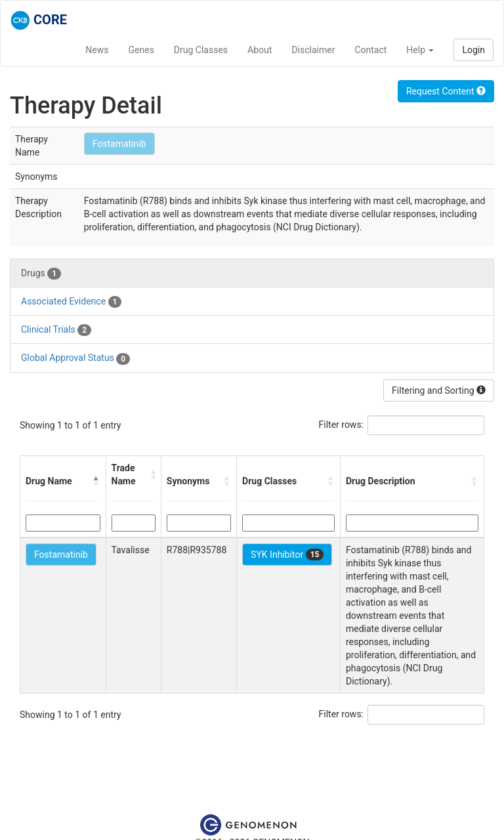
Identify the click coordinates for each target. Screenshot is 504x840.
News (97, 50)
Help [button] (420, 50)
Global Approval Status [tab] (75, 358)
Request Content (446, 91)
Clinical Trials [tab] (56, 330)
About (260, 50)
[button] (96, 481)
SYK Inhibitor (287, 555)
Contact (370, 50)
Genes (141, 50)
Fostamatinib (119, 144)
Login (473, 50)
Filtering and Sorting (439, 390)
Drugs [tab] (41, 274)
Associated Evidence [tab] (71, 302)
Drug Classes (201, 50)
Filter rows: (342, 425)
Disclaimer (313, 50)
